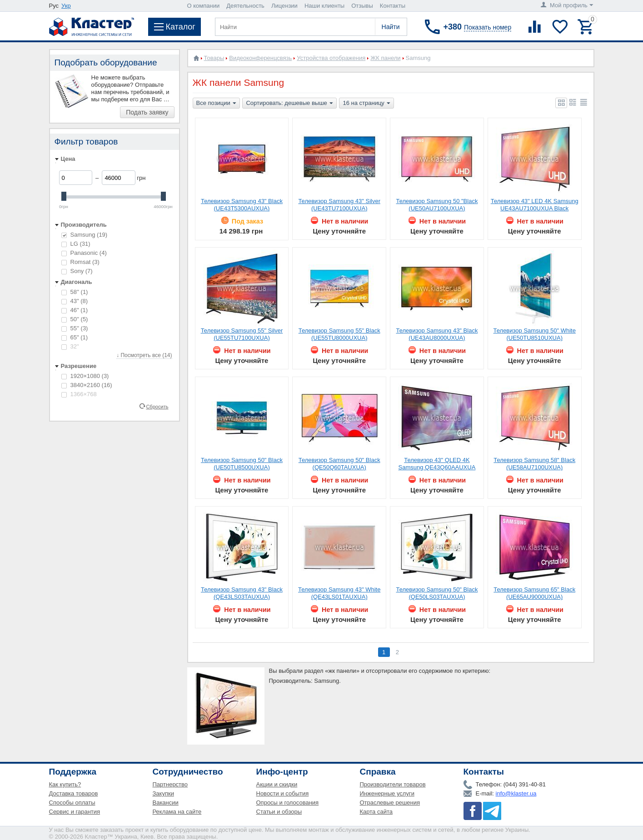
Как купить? (65, 784)
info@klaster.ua (516, 793)
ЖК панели (385, 58)
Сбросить (157, 406)
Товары (214, 58)
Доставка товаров (74, 793)
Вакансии (166, 803)
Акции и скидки (277, 784)
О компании (204, 6)
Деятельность (245, 6)
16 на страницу (366, 104)
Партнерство (170, 784)
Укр (66, 6)
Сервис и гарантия (75, 812)
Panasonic (84, 253)
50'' (75, 319)
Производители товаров (393, 784)
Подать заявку (147, 112)
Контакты (393, 6)
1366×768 (79, 394)
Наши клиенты (324, 6)
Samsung (85, 235)
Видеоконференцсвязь (260, 58)
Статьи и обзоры (279, 812)
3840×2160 (87, 385)
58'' (75, 292)
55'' (75, 328)
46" (75, 310)
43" (75, 301)
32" (70, 346)
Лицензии (284, 6)
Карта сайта (376, 812)
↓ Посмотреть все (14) (144, 355)
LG (76, 244)
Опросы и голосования (288, 803)
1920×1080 (85, 376)
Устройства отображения (331, 58)
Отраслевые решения (390, 803)
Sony (77, 271)
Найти (391, 27)
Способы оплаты (72, 803)
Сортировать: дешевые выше (289, 104)
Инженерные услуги (387, 793)
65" (75, 337)
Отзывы (362, 6)
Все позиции (216, 104)
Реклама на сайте (177, 812)
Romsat (80, 262)
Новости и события (283, 793)
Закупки (163, 793)
